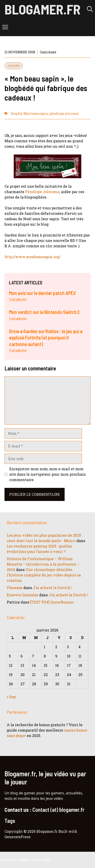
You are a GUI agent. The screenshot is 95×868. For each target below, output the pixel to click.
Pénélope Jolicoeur (42, 192)
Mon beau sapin (36, 113)
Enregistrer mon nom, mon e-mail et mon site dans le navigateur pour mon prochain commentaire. (47, 474)
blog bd (16, 113)
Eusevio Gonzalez (23, 595)
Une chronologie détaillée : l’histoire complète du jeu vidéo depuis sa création (44, 575)
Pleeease (15, 588)
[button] (90, 9)
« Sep (11, 697)
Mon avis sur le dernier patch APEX (42, 293)
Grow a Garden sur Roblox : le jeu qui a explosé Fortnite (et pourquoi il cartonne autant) (46, 338)
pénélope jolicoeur (64, 113)
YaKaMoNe (18, 300)
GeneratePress (17, 837)
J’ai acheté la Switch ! (53, 588)
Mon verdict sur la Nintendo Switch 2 (44, 312)
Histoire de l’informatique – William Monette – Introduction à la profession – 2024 (43, 564)
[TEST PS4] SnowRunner (52, 602)
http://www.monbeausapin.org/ (33, 257)
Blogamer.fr (42, 9)
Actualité (14, 66)
